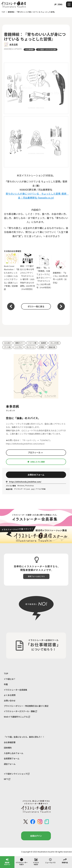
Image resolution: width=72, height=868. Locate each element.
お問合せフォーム (36, 475)
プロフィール (35, 452)
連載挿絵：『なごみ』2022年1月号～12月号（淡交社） (61, 272)
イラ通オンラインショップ (17, 774)
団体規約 (8, 748)
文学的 (41, 347)
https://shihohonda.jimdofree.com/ (24, 482)
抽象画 (43, 343)
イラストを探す (36, 862)
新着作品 (65, 861)
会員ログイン (36, 836)
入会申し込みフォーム (14, 753)
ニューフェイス (50, 861)
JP (55, 4)
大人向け (7, 343)
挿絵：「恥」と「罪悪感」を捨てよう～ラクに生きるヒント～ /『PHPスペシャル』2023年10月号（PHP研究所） (44, 272)
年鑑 (6, 684)
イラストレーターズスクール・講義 (20, 711)
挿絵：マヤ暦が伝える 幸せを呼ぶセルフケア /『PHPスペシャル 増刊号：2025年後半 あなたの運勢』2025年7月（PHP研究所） (28, 272)
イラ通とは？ (10, 679)
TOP (6, 673)
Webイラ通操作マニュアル (17, 717)
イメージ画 (32, 343)
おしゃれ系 (55, 343)
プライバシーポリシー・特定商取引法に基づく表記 (26, 706)
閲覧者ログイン (7, 862)
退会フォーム (10, 764)
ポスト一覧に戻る (36, 306)
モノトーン (30, 347)
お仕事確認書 (10, 742)
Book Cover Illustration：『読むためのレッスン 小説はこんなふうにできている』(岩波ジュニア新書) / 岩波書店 (12, 272)
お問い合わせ (10, 701)
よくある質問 (10, 695)
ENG (60, 4)
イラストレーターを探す (22, 862)
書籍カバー (19, 343)
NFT (7, 779)
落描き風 (52, 347)
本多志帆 (14, 44)
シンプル (18, 347)
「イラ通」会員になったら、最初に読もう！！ (24, 737)
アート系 (7, 347)
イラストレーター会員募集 (15, 690)
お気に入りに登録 (36, 462)
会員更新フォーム (12, 758)
